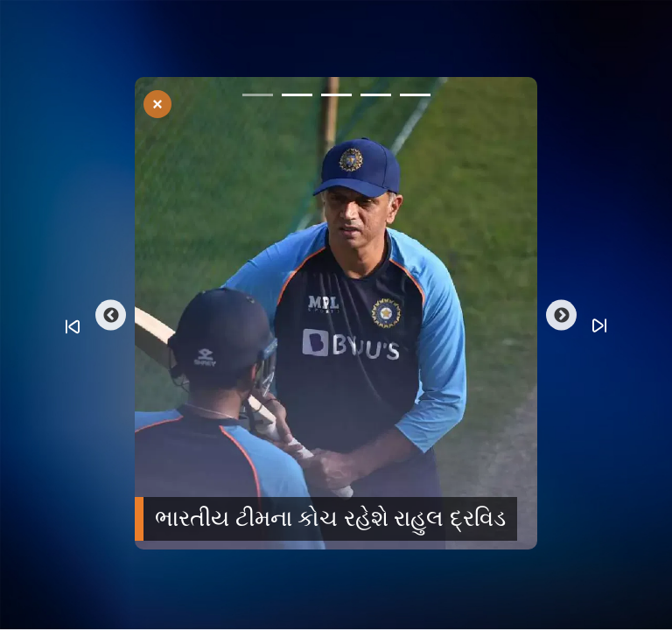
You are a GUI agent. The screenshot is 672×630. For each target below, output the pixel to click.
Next (561, 315)
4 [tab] (376, 98)
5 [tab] (415, 98)
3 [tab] (336, 98)
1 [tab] (258, 98)
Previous (111, 315)
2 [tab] (297, 98)
